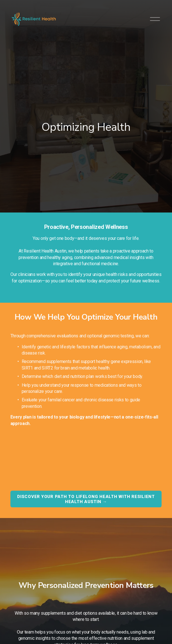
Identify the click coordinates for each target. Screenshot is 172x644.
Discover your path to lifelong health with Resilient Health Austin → (86, 499)
